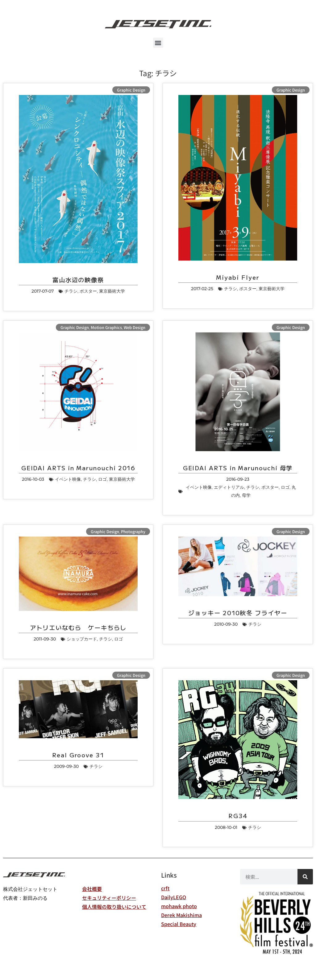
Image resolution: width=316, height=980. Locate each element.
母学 (246, 495)
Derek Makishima (181, 915)
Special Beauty (179, 924)
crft (165, 888)
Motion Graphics (106, 327)
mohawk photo (179, 906)
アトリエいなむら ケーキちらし (78, 628)
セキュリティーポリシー (109, 898)
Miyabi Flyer (238, 277)
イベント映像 (68, 479)
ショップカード (82, 639)
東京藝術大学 (112, 291)
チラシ (71, 291)
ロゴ (102, 479)
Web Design (135, 327)
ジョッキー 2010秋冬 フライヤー (238, 613)
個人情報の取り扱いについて (114, 907)
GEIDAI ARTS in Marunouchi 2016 (78, 468)
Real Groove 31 (78, 755)
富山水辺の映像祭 (78, 280)
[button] (158, 43)
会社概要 (92, 889)
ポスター (88, 291)
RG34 (238, 816)
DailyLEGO (174, 897)
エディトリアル (229, 487)
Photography (133, 531)
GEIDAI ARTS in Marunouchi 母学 (238, 468)
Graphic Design (131, 90)
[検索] (305, 877)
